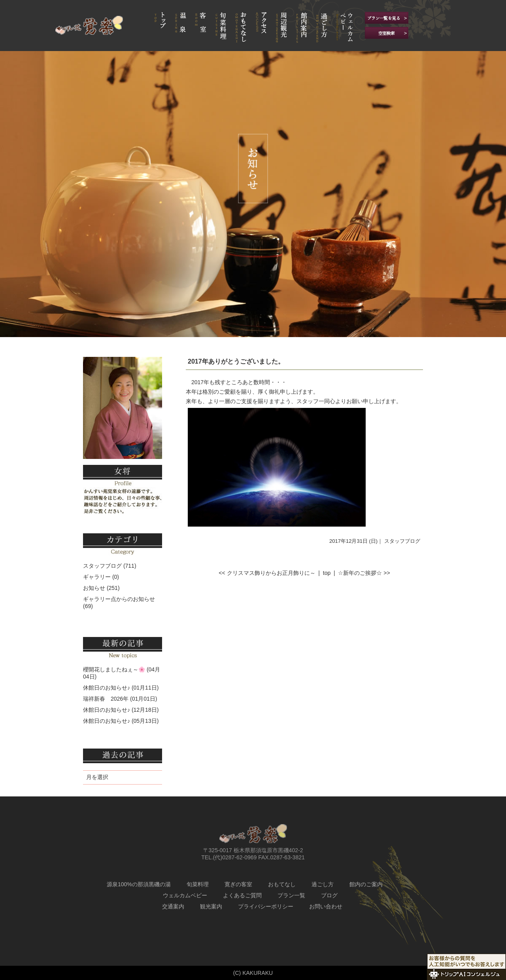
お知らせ (94, 588)
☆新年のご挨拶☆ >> (364, 573)
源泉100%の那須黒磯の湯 (139, 884)
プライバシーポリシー (266, 906)
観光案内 (211, 906)
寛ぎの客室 (238, 884)
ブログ (329, 895)
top (327, 573)
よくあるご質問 (242, 895)
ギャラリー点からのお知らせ (119, 599)
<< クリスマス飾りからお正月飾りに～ (267, 573)
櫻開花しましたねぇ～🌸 (114, 669)
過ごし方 (323, 884)
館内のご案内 (366, 884)
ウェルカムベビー (185, 895)
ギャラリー (97, 577)
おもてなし (282, 884)
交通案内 (173, 906)
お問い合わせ (326, 906)
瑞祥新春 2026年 (106, 699)
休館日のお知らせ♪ (107, 688)
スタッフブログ (402, 541)
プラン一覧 (291, 895)
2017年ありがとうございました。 (236, 361)
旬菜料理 (198, 884)
